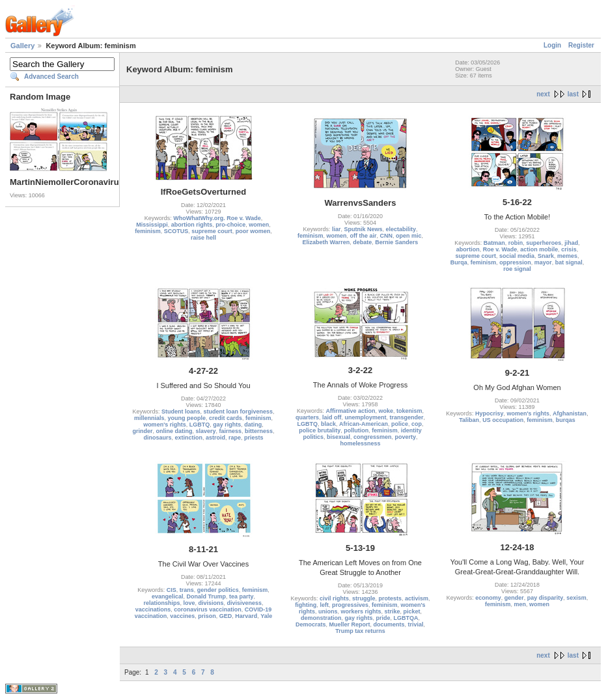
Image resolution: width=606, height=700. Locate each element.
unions (328, 611)
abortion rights (192, 225)
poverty (406, 437)
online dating (174, 431)
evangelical (168, 596)
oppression (515, 262)
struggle (364, 598)
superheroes (544, 243)
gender (514, 598)
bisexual (338, 437)
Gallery (22, 46)
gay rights (227, 425)
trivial (416, 624)
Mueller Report (349, 624)
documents (389, 624)
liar (337, 229)
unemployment (365, 417)
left (324, 605)
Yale (266, 616)
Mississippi (152, 225)
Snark (546, 256)
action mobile (539, 249)
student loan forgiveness (239, 412)
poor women (253, 231)
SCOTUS (176, 231)
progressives (350, 605)
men (520, 604)
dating (253, 425)
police (400, 424)
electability (401, 229)
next (543, 94)
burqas (566, 420)
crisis (569, 249)
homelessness (360, 443)
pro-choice (230, 225)
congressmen (373, 437)
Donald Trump (206, 596)
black (328, 424)
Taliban (469, 420)
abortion (468, 249)
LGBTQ (200, 425)
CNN (387, 236)
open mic (409, 236)
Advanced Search (51, 77)
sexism (576, 598)
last (573, 94)
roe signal (517, 269)
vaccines (182, 616)
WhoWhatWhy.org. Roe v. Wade (217, 218)
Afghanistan (570, 413)
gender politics (218, 590)
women (259, 225)
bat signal (569, 262)
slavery (205, 431)
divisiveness (245, 603)
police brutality (320, 430)
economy (488, 598)
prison (207, 616)
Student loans (181, 412)
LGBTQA (406, 618)
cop (417, 424)
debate (362, 242)
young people (186, 418)
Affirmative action (350, 411)
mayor (543, 262)
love (189, 603)
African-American (364, 424)
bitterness (259, 431)
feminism (148, 231)
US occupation (503, 420)
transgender (407, 417)
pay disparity (545, 598)
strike (393, 611)
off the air (363, 236)
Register (581, 45)
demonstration (321, 618)
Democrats (311, 624)
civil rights (334, 598)
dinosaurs (157, 438)
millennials (149, 418)
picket (412, 611)
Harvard (246, 616)
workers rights (361, 611)
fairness (231, 431)
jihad (571, 243)
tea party (241, 596)
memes (567, 256)
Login (552, 45)
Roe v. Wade (500, 249)
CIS (172, 590)
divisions (211, 603)
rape (235, 438)
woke (386, 411)
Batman (494, 243)
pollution (356, 430)
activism (417, 598)
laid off (332, 417)
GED (226, 616)
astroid (215, 438)
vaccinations (153, 609)
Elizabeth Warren (326, 242)
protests (391, 598)
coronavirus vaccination (208, 609)
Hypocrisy (489, 413)
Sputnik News (363, 229)
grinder (142, 431)
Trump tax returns (360, 631)
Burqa (459, 262)
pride (383, 618)
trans (187, 590)
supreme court (212, 231)
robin (516, 243)
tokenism (409, 411)
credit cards (226, 418)
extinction (188, 438)
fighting (306, 605)
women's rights (165, 425)
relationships (161, 603)
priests (254, 438)
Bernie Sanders (396, 242)
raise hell (203, 238)
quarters (307, 417)
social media (517, 256)
